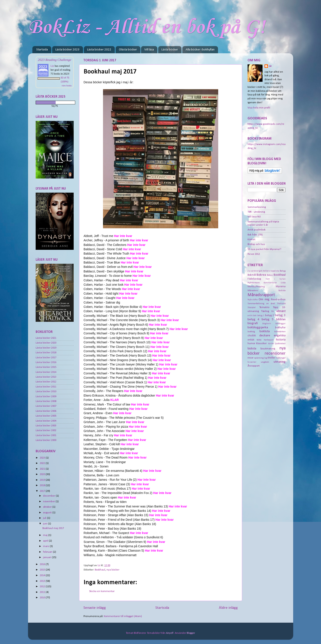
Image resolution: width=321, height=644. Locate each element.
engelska (280, 336)
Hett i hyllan (276, 279)
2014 (43, 576)
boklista (265, 331)
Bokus (270, 275)
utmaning (280, 362)
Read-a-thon (278, 300)
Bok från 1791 (255, 235)
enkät (251, 340)
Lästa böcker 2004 (46, 421)
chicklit (252, 336)
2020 (43, 474)
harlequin (269, 340)
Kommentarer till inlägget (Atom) (123, 616)
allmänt (281, 311)
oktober (48, 507)
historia (281, 340)
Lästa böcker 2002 (46, 430)
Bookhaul (100, 570)
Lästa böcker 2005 (46, 416)
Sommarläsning (257, 207)
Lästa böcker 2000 (46, 440)
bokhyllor (280, 328)
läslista (252, 349)
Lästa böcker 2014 (46, 372)
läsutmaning (268, 349)
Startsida (42, 50)
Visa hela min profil (259, 108)
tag (266, 358)
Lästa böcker (170, 50)
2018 (43, 486)
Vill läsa (149, 50)
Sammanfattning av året (261, 304)
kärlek (271, 344)
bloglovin (267, 324)
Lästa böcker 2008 (46, 401)
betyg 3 (280, 315)
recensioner (275, 354)
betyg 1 (261, 316)
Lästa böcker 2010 (46, 392)
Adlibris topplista (271, 271)
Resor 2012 (254, 254)
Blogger (191, 633)
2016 (43, 564)
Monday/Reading (256, 287)
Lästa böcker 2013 (46, 377)
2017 (43, 491)
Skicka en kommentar (102, 591)
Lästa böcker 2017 (46, 358)
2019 (43, 480)
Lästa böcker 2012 (46, 382)
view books (67, 86)
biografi (253, 323)
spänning (259, 358)
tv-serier (252, 362)
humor (251, 344)
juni (46, 524)
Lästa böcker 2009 (46, 397)
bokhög (251, 332)
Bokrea (261, 275)
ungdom (265, 362)
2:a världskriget (255, 271)
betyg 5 (268, 319)
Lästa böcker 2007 (46, 406)
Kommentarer (270, 283)
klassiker (261, 344)
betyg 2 (270, 315)
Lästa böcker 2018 (46, 353)
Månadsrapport (261, 295)
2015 (43, 570)
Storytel (252, 307)
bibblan (281, 319)
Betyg (283, 271)
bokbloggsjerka (258, 328)
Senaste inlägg (95, 608)
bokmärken (280, 332)
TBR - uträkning (256, 212)
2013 (43, 581)
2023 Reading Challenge (55, 60)
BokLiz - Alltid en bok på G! (147, 28)
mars (46, 546)
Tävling (265, 311)
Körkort (251, 240)
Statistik (281, 304)
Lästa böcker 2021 (46, 338)
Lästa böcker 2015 (46, 367)
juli (45, 518)
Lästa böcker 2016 (46, 362)
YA (273, 311)
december (49, 496)
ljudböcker (280, 344)
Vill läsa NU (254, 217)
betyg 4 (254, 319)
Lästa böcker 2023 (67, 50)
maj (46, 535)
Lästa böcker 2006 (46, 411)
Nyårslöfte (253, 300)
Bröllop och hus (256, 244)
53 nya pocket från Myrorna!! (264, 249)
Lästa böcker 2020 (46, 343)
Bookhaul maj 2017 (53, 528)
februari (48, 552)
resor (250, 358)
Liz (52, 66)
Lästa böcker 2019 (46, 348)
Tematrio (264, 307)
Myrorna (281, 287)
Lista (283, 283)
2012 (43, 587)
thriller (272, 358)
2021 (43, 469)
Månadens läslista (267, 290)
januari (47, 557)
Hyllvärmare (254, 283)
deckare (265, 336)
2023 (43, 458)
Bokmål (252, 275)
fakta (259, 340)
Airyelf (170, 633)
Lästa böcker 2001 (46, 435)
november (49, 502)
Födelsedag (254, 279)
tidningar (281, 358)
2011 (43, 592)
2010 (43, 598)
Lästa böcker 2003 (46, 426)
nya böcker (113, 570)
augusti (48, 513)
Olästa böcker (128, 50)
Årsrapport (254, 366)
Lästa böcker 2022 (99, 50)
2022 (43, 463)
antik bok (252, 316)
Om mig (264, 299)
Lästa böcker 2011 (46, 387)
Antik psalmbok (257, 230)
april (46, 541)
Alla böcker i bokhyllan (200, 50)
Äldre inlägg (228, 608)
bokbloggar (280, 324)
